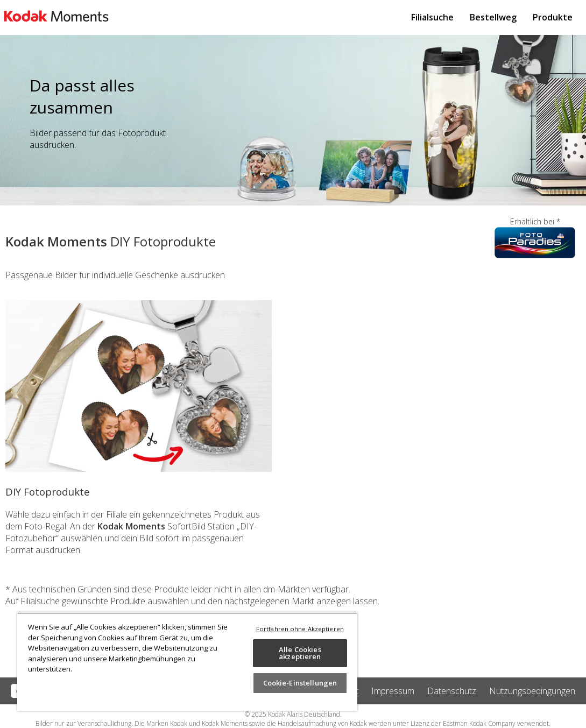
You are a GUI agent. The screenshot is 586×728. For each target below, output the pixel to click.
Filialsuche (432, 17)
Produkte (553, 17)
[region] (187, 662)
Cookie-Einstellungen (300, 683)
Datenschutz (452, 691)
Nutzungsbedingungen (532, 691)
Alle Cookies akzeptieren (300, 653)
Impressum (393, 691)
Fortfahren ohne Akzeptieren (300, 629)
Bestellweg (493, 17)
